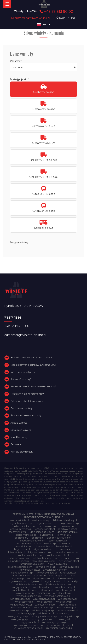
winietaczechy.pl (67, 599)
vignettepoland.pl (55, 581)
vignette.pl (36, 581)
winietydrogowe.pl (18, 616)
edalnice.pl (38, 538)
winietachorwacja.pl (44, 599)
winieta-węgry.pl (25, 593)
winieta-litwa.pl (21, 590)
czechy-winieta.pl (45, 529)
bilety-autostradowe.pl (20, 523)
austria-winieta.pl (19, 520)
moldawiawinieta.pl (58, 555)
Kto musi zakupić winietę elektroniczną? (33, 387)
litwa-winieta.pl (45, 546)
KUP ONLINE (67, 18)
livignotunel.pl (22, 549)
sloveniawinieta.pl (58, 564)
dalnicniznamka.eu (68, 532)
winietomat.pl (46, 613)
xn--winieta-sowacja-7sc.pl (28, 628)
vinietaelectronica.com (29, 584)
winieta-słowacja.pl (43, 590)
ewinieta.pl (50, 544)
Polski (43, 24)
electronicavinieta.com (59, 538)
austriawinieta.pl (41, 520)
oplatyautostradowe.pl (45, 558)
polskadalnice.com (18, 561)
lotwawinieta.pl (17, 552)
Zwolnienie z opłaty (21, 408)
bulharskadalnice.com (25, 526)
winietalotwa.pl (64, 602)
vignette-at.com (21, 576)
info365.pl (65, 544)
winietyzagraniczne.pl (44, 619)
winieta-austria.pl (43, 587)
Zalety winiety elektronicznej (27, 401)
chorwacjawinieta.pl (21, 529)
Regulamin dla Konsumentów (27, 394)
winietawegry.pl (26, 613)
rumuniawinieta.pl (69, 561)
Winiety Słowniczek (22, 452)
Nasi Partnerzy (19, 437)
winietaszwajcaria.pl (43, 611)
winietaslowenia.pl (19, 611)
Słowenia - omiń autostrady (26, 415)
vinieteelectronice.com (58, 584)
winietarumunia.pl (20, 608)
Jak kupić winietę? (21, 379)
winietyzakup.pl (67, 619)
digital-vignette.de (26, 535)
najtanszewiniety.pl (19, 558)
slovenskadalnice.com (20, 567)
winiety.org (63, 613)
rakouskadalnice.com (44, 561)
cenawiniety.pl (48, 526)
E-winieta (16, 445)
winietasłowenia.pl (68, 611)
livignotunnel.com (43, 549)
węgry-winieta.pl (30, 622)
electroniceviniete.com (32, 541)
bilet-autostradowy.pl (65, 520)
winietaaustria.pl (62, 593)
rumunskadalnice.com (32, 564)
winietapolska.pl (68, 605)
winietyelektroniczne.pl (44, 616)
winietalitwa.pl (44, 602)
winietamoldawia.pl (21, 605)
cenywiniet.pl (67, 526)
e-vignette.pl (47, 535)
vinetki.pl (73, 581)
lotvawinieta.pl (65, 549)
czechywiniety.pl (18, 532)
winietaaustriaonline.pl (29, 596)
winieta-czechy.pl (65, 587)
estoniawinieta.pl (58, 541)
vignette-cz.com (66, 576)
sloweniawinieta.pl (30, 570)
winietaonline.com (45, 605)
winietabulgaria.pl (20, 599)
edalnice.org (21, 538)
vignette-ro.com (66, 579)
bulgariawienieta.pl (46, 523)
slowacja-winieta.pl (46, 567)
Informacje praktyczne (23, 372)
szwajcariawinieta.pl (22, 573)
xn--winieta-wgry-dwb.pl (60, 628)
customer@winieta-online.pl (31, 18)
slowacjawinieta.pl (69, 567)
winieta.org (44, 593)
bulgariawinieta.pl (70, 523)
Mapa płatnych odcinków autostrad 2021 (33, 365)
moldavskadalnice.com (31, 555)
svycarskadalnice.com (55, 570)
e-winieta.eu (64, 535)
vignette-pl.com (21, 579)
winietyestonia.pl (70, 616)
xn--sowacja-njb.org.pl (54, 622)
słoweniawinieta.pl (47, 573)
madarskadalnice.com (66, 552)
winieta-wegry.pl (65, 590)
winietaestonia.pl (24, 602)
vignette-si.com (18, 581)
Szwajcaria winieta (21, 430)
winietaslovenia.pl (43, 608)
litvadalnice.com (24, 546)
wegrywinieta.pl (21, 587)
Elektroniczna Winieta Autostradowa (31, 358)
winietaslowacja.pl (67, 608)
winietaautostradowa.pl (58, 596)
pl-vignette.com (70, 558)
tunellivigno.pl (68, 573)
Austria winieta (19, 423)
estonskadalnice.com (29, 544)
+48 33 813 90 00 (56, 11)
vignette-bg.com (43, 576)
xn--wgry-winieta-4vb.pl (60, 625)
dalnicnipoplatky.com (42, 532)
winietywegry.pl (20, 619)
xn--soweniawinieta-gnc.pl (29, 625)
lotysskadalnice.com (39, 552)
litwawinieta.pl (64, 546)
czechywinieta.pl (67, 529)
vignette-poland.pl (43, 579)
